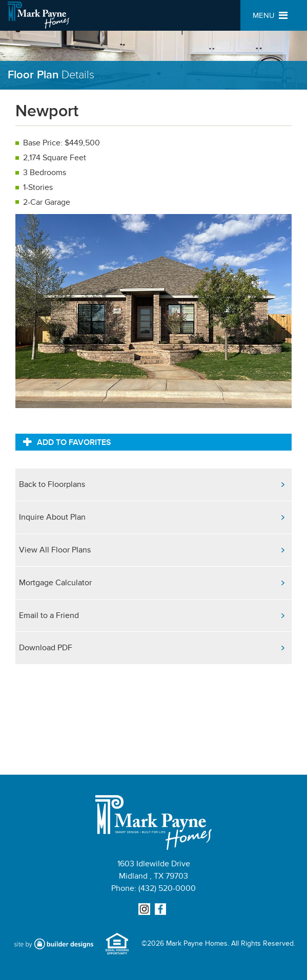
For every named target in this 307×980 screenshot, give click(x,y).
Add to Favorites (67, 442)
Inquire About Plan (52, 517)
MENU (270, 16)
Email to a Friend (49, 615)
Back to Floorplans (52, 484)
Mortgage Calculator (55, 583)
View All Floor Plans (55, 550)
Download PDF (46, 648)
